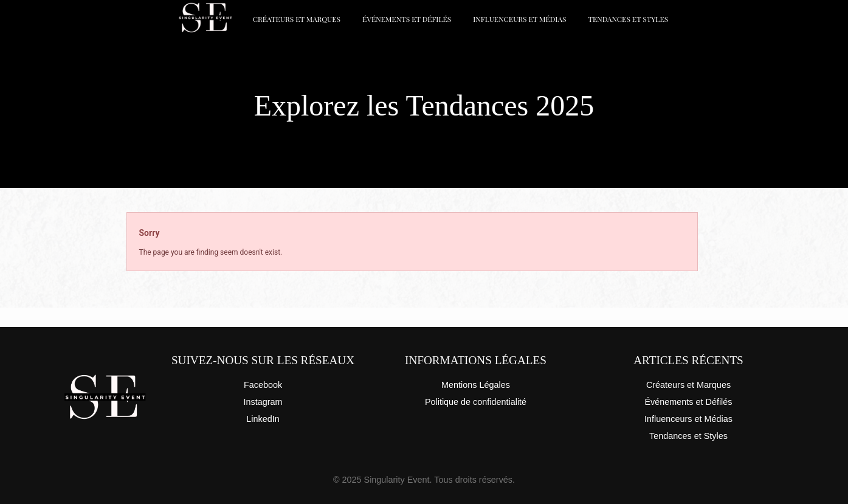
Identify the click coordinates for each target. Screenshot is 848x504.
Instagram (263, 402)
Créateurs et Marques (297, 19)
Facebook (263, 385)
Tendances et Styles (628, 19)
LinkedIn (263, 419)
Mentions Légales (476, 385)
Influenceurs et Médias (519, 19)
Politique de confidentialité (476, 402)
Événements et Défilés (407, 19)
